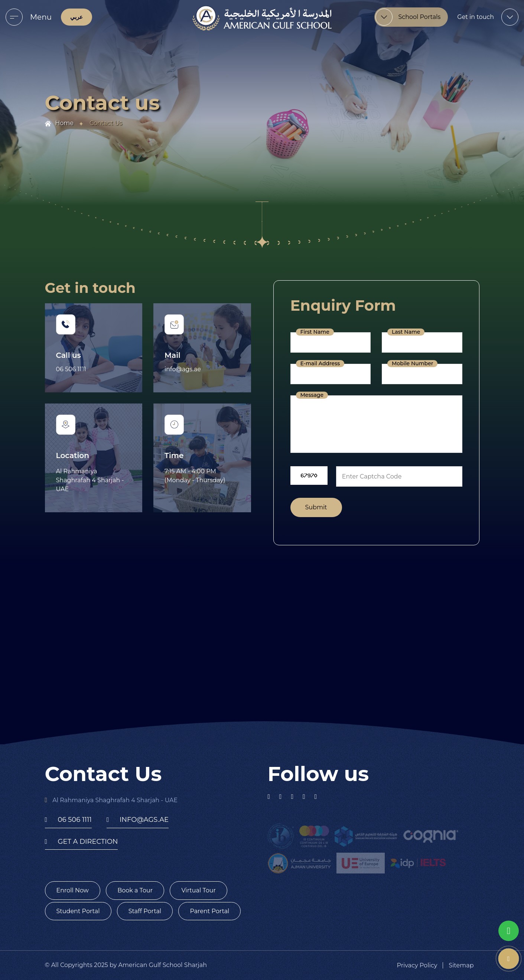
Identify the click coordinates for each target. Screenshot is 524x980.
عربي (77, 17)
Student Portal (78, 911)
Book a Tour (135, 890)
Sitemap (461, 966)
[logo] (262, 18)
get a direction (82, 842)
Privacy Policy (417, 966)
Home (65, 123)
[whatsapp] (509, 931)
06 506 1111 (71, 369)
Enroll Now (73, 890)
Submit (316, 507)
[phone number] (509, 959)
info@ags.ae (183, 369)
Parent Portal (209, 911)
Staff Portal (145, 911)
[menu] (14, 17)
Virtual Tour (198, 890)
